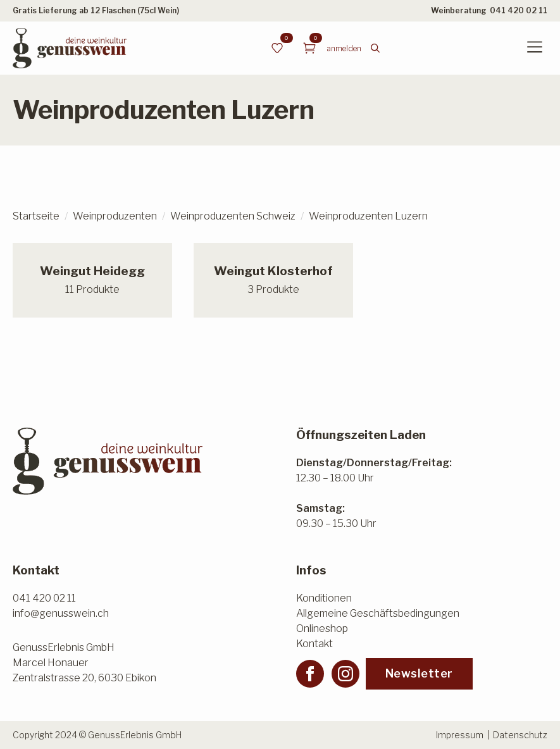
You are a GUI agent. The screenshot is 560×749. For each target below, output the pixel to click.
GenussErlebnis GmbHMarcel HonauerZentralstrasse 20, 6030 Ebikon (84, 663)
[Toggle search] (375, 48)
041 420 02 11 (519, 10)
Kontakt (314, 644)
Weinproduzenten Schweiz (233, 216)
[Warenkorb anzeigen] (309, 48)
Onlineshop (322, 628)
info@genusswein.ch (61, 613)
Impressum (460, 735)
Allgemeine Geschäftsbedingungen (378, 613)
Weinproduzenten (115, 216)
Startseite (36, 216)
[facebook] (310, 674)
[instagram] (345, 674)
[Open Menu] (535, 48)
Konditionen (324, 598)
